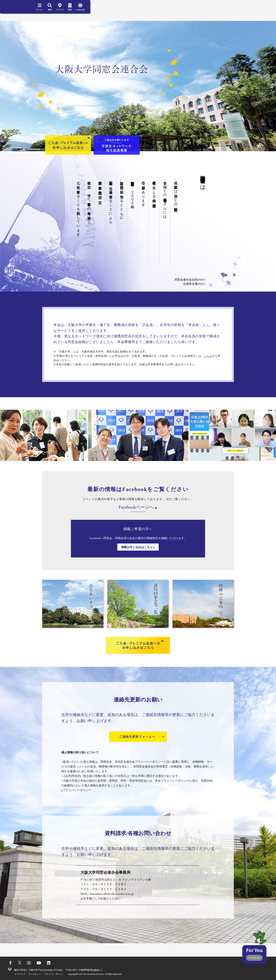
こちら (208, 356)
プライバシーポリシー (76, 790)
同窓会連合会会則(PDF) (190, 280)
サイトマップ (20, 974)
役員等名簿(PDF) (194, 284)
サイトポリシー (35, 974)
